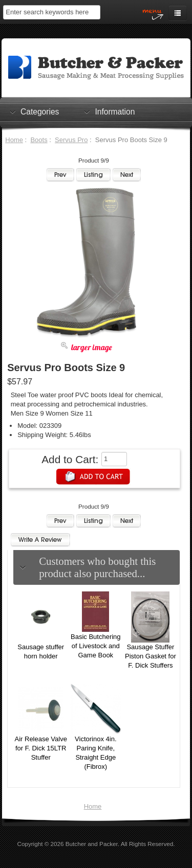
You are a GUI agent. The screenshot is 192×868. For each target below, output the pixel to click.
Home (14, 140)
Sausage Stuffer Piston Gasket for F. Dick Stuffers (151, 656)
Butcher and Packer (92, 844)
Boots (39, 140)
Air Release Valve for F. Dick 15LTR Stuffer (41, 748)
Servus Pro (71, 140)
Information (115, 111)
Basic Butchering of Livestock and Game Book (96, 646)
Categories (40, 111)
